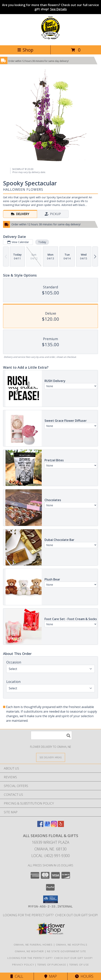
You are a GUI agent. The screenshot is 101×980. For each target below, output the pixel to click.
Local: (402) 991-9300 (51, 856)
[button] (50, 899)
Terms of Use (79, 965)
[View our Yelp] (61, 826)
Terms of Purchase (52, 965)
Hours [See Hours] (84, 976)
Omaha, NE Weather (29, 951)
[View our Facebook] (40, 826)
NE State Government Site (66, 951)
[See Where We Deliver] (51, 757)
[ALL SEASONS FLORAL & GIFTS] (50, 40)
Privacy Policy (23, 965)
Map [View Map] (51, 976)
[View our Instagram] (54, 826)
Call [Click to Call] (17, 976)
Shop (25, 50)
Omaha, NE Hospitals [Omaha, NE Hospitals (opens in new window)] (72, 945)
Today (42, 242)
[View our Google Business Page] (47, 826)
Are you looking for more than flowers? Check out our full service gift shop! (50, 7)
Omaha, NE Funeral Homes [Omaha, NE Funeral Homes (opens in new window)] (33, 945)
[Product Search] (51, 735)
